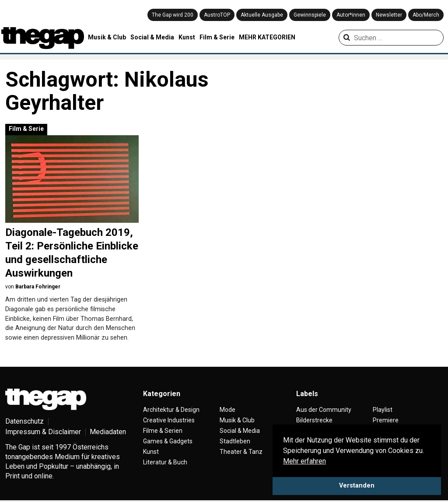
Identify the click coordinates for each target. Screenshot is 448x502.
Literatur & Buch (165, 462)
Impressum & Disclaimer (43, 432)
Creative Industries (169, 420)
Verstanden (357, 486)
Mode (227, 410)
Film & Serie (217, 37)
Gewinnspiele (310, 15)
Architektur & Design (171, 410)
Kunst (187, 37)
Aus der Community (324, 410)
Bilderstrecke (314, 420)
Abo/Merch (426, 15)
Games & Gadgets (168, 441)
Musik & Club (107, 37)
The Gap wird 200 (173, 15)
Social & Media (152, 37)
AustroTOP (217, 15)
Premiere (386, 420)
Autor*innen (351, 15)
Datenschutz (24, 421)
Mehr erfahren (304, 461)
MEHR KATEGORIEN (267, 37)
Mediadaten (108, 432)
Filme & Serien (163, 431)
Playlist (383, 410)
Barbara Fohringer (38, 287)
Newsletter (389, 15)
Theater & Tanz (241, 452)
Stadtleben (235, 441)
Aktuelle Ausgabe (262, 15)
